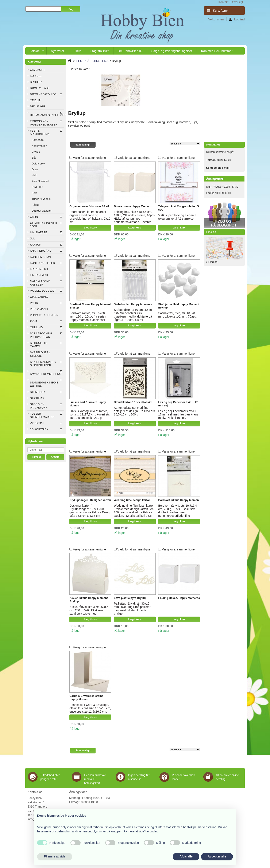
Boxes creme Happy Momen (132, 206)
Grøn (35, 169)
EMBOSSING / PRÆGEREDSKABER (44, 123)
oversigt (238, 2)
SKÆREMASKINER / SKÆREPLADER (43, 364)
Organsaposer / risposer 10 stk (90, 206)
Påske (35, 205)
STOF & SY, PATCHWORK (39, 406)
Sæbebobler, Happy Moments (133, 304)
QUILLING (36, 327)
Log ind (237, 19)
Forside (35, 52)
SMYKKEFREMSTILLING (46, 374)
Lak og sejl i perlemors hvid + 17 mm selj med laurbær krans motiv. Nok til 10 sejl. (178, 414)
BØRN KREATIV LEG (43, 94)
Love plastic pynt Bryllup (130, 598)
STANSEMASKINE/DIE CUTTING (44, 384)
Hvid (34, 175)
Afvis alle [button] (186, 856)
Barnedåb (38, 140)
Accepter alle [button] (217, 856)
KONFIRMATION (40, 257)
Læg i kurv (90, 228)
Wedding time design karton (132, 500)
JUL (32, 238)
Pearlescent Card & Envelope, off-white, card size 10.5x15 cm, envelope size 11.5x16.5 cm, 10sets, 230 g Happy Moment (90, 710)
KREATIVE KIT (39, 269)
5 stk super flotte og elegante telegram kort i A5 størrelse (177, 217)
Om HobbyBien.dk (130, 51)
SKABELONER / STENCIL (40, 354)
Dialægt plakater (42, 211)
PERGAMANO (39, 309)
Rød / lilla (37, 187)
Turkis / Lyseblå (41, 199)
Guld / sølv (38, 164)
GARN (34, 217)
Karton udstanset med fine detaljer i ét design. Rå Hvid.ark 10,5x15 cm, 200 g (134, 411)
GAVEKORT (37, 70)
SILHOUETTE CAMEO (39, 345)
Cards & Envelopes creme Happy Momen (86, 698)
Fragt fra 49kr (99, 51)
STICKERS (37, 398)
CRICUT (35, 100)
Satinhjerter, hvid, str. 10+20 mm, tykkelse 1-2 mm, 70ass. (177, 315)
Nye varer (57, 51)
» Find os (212, 262)
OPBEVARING (39, 297)
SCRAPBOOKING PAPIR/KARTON (41, 335)
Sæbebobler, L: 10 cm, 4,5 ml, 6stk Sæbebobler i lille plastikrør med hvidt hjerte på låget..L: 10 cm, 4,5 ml (134, 315)
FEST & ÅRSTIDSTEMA (40, 132)
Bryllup (36, 152)
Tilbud (77, 51)
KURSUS (36, 76)
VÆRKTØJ (37, 423)
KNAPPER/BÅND (41, 251)
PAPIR (34, 303)
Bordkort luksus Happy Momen (178, 500)
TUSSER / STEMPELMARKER (42, 415)
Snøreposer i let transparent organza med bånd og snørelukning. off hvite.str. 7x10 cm (90, 217)
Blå (34, 158)
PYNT (34, 321)
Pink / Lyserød (40, 181)
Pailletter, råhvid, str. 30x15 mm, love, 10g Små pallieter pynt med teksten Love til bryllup (132, 609)
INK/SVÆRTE (38, 232)
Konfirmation (39, 146)
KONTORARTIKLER (43, 263)
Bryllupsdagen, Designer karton (90, 500)
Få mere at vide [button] (55, 856)
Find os (211, 232)
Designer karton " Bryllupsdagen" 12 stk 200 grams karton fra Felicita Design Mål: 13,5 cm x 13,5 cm (90, 511)
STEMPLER (37, 392)
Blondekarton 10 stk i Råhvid (133, 402)
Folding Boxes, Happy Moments (179, 598)
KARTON (36, 245)
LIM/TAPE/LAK (39, 275)
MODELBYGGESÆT (43, 291)
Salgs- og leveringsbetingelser (172, 51)
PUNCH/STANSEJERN (44, 315)
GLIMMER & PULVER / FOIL (43, 225)
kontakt (223, 2)
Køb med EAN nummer (217, 51)
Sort (34, 193)
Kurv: (220, 11)
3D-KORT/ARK (39, 429)
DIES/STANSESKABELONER (47, 115)
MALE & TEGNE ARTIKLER (40, 283)
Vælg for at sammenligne (89, 158)
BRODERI (36, 82)
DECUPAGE (38, 106)
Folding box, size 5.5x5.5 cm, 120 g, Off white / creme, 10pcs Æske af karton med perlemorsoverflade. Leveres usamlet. (134, 219)
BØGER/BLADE (40, 88)
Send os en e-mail (218, 168)
